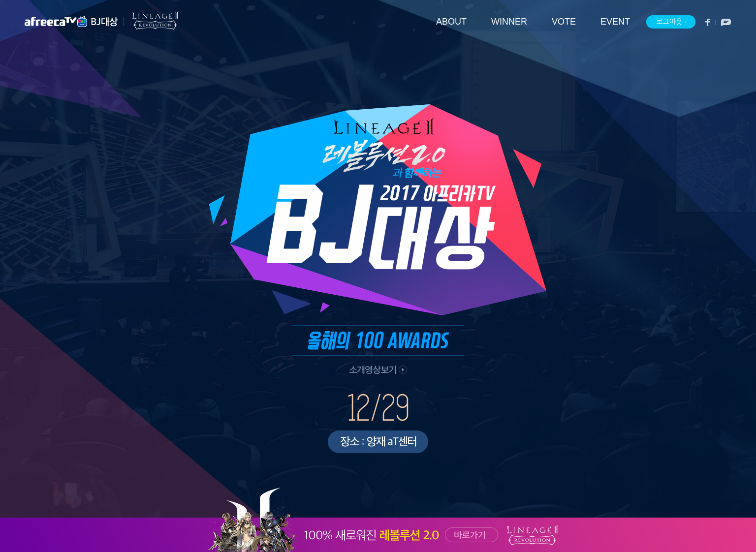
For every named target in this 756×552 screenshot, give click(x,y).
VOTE (564, 22)
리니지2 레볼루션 (151, 20)
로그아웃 (671, 22)
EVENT (615, 22)
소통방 (723, 22)
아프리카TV (57, 22)
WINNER (509, 22)
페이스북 (708, 22)
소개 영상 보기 (377, 371)
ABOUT (451, 22)
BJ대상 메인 (105, 22)
